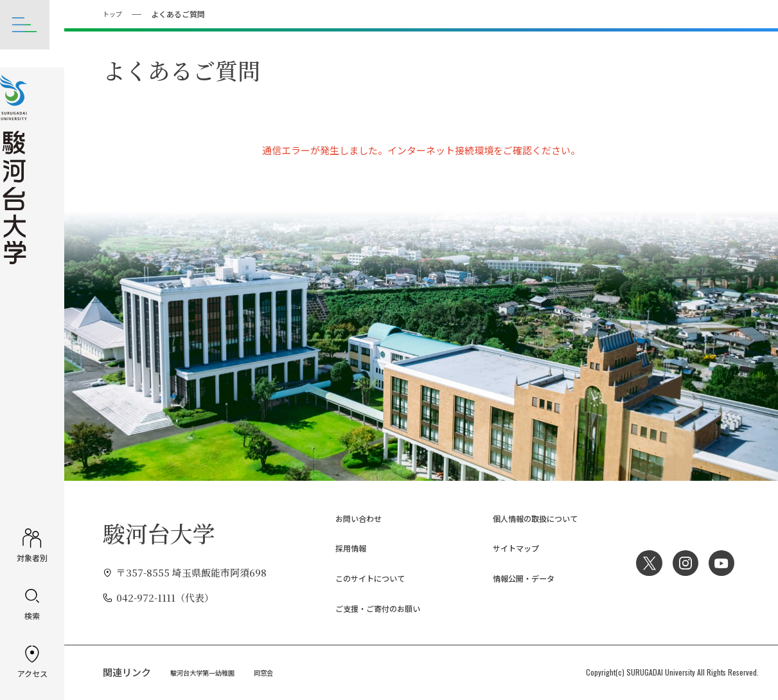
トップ (114, 13)
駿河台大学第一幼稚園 (209, 671)
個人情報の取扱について (524, 517)
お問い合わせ (342, 517)
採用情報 (333, 547)
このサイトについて (357, 578)
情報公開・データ (509, 578)
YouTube (720, 562)
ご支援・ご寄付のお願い (367, 608)
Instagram (681, 562)
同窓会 (278, 671)
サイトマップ (500, 547)
